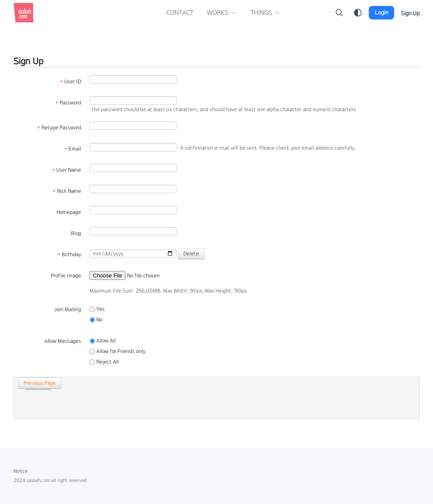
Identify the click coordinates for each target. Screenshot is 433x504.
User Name (67, 170)
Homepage (69, 212)
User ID (71, 82)
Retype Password (59, 128)
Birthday (69, 255)
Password (68, 103)
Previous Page (37, 383)
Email (73, 149)
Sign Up (410, 13)
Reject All (104, 362)
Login (381, 12)
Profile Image (66, 276)
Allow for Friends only (117, 351)
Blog (76, 233)
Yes (97, 309)
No (96, 320)
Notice (20, 471)
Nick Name (67, 191)
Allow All (103, 341)
